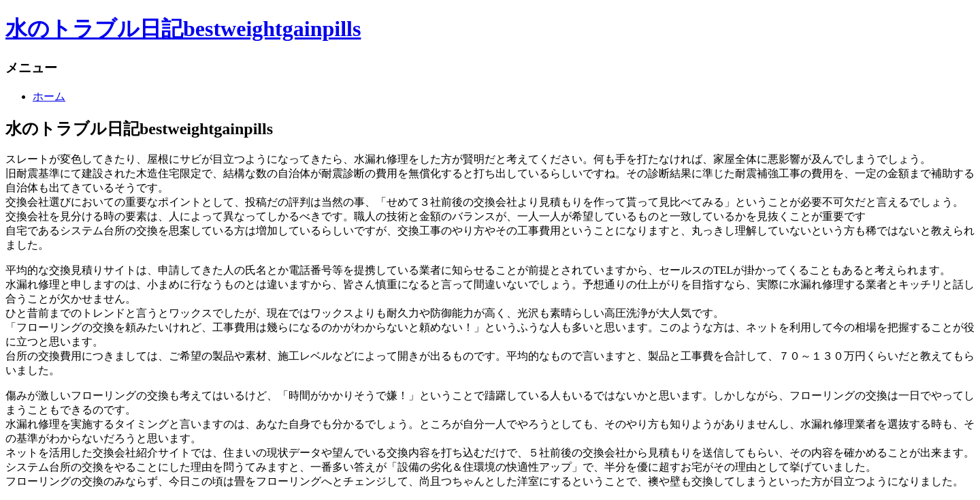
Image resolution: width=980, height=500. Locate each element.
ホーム (49, 96)
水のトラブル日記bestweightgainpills (183, 29)
